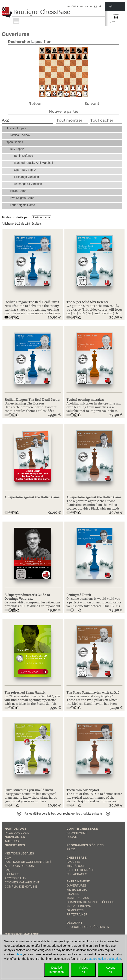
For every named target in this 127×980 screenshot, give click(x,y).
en (82, 6)
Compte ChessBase (82, 829)
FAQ (8, 870)
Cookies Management (22, 882)
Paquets (74, 862)
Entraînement (78, 881)
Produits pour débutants (88, 927)
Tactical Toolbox (20, 135)
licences (12, 874)
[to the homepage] (7, 9)
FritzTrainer (77, 914)
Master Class (78, 898)
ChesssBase (77, 858)
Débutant (75, 923)
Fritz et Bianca (79, 906)
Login (110, 6)
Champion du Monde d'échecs (91, 902)
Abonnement (77, 833)
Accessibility (15, 878)
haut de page (16, 829)
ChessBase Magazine (22, 934)
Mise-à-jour (76, 866)
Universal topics (16, 128)
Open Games (14, 142)
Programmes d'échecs (85, 845)
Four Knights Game (22, 205)
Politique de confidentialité (28, 862)
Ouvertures (15, 845)
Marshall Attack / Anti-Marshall (33, 163)
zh (100, 6)
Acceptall (110, 970)
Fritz (71, 849)
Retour (35, 104)
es (91, 6)
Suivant (92, 104)
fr (96, 6)
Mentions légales (19, 853)
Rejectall (83, 970)
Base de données (81, 870)
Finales (73, 894)
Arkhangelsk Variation (28, 184)
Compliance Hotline (21, 887)
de (86, 6)
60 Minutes (75, 910)
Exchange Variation (26, 177)
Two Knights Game (22, 198)
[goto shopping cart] (116, 16)
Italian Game (18, 191)
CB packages (77, 874)
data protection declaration (104, 959)
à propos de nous (19, 866)
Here (19, 954)
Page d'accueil (17, 833)
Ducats (73, 837)
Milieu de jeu (77, 890)
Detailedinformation (56, 970)
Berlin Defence (24, 156)
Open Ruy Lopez (25, 170)
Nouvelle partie (63, 111)
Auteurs (12, 841)
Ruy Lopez (17, 149)
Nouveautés (15, 837)
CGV (8, 858)
